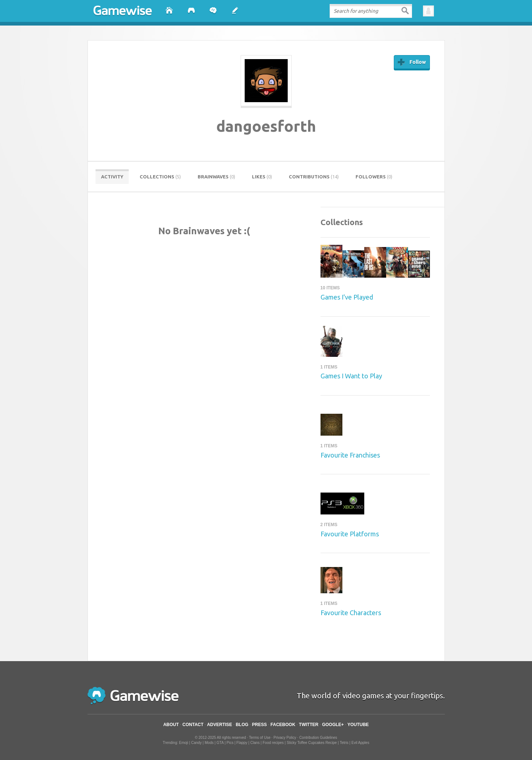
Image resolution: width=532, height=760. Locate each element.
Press (259, 725)
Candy (196, 743)
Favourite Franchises (350, 455)
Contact (193, 725)
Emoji (184, 743)
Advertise (220, 725)
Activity (112, 177)
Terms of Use (260, 738)
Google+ (333, 725)
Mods (209, 743)
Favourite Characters (351, 613)
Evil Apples (360, 743)
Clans (255, 743)
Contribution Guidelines (318, 738)
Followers (374, 177)
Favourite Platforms (350, 534)
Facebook (283, 725)
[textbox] (371, 11)
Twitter (309, 725)
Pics (230, 743)
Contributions (314, 177)
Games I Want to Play (351, 376)
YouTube (358, 725)
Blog (242, 725)
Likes (262, 177)
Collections (160, 177)
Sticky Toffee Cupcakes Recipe (312, 743)
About (171, 725)
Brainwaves (216, 177)
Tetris (344, 743)
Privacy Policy (285, 738)
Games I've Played (347, 297)
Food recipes (273, 743)
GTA (220, 743)
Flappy (242, 743)
